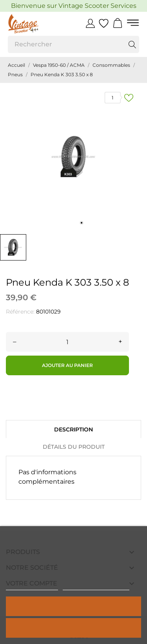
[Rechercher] (73, 44)
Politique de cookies (32, 586)
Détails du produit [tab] (74, 447)
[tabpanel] (73, 157)
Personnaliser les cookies (96, 586)
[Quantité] (67, 342)
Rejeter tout (73, 628)
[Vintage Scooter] (36, 24)
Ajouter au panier (67, 365)
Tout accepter (74, 606)
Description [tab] (73, 429)
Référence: (20, 312)
